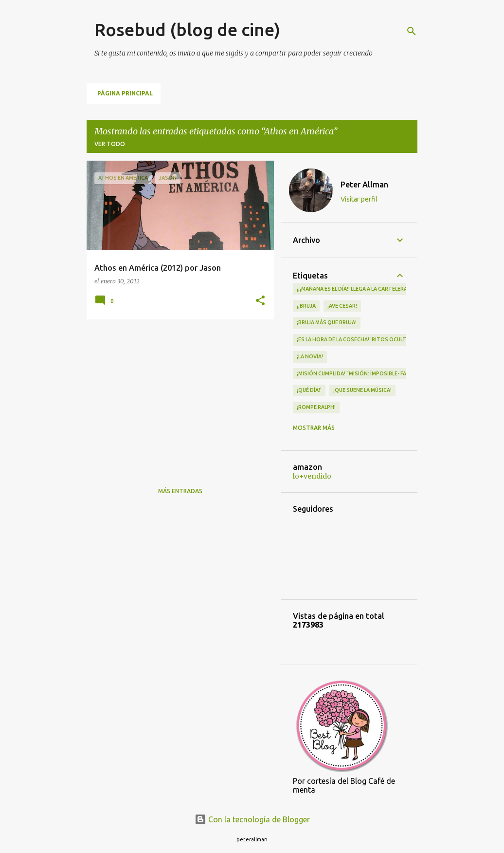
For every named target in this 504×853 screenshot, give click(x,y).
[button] (260, 301)
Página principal (125, 93)
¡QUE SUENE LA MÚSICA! (362, 390)
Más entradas (180, 491)
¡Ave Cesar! (342, 306)
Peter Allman (364, 185)
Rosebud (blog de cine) (187, 29)
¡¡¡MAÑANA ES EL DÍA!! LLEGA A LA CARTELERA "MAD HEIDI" (368, 289)
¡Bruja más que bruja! (327, 322)
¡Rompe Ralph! (316, 407)
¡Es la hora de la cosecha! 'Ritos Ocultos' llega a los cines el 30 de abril (398, 339)
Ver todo (110, 144)
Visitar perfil (359, 199)
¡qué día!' (309, 390)
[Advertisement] (177, 395)
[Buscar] (412, 31)
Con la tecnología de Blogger (252, 819)
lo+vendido (312, 476)
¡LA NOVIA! (310, 356)
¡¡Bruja (306, 306)
